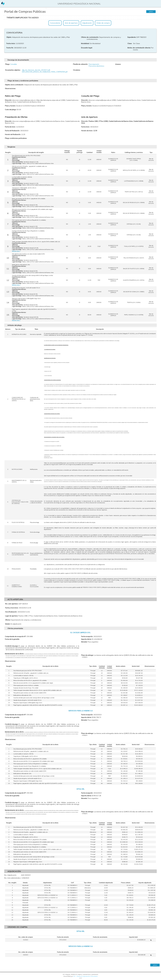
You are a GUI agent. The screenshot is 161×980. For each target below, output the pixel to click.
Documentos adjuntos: (13, 70)
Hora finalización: (11, 612)
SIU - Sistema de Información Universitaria (85, 976)
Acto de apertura (71, 23)
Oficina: (8, 620)
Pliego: (7, 64)
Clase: (130, 43)
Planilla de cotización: (80, 64)
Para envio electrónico (96, 66)
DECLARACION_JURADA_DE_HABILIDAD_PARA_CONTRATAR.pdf (45, 72)
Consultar (14, 64)
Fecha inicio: (11, 43)
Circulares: (77, 70)
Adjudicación (87, 23)
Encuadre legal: (87, 48)
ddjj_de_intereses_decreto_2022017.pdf (36, 70)
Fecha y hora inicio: (12, 608)
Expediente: (132, 37)
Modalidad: (85, 43)
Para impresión (94, 64)
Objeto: (9, 37)
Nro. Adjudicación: (10, 875)
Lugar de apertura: (12, 616)
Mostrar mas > (16, 251)
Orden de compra (103, 23)
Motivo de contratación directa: (139, 48)
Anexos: (118, 64)
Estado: (8, 624)
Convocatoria (55, 23)
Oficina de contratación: (90, 37)
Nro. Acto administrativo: (13, 878)
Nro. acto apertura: (12, 604)
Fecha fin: (10, 48)
